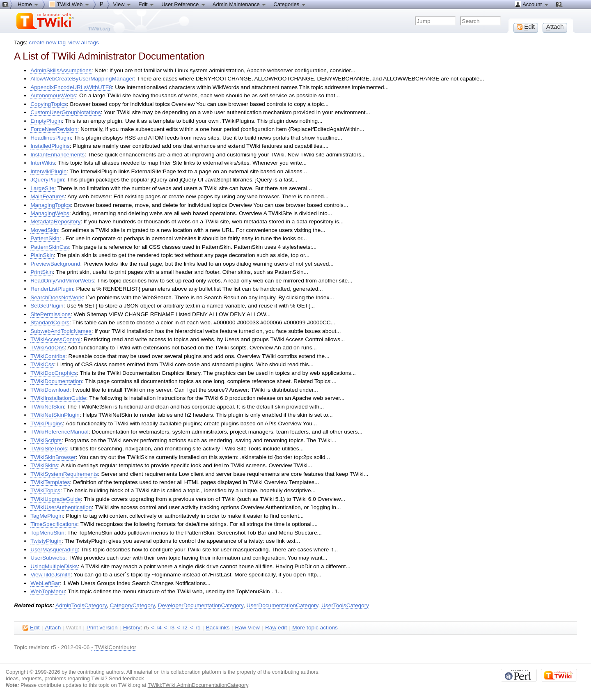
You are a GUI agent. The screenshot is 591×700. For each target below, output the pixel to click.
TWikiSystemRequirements (64, 474)
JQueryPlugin (47, 180)
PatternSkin (45, 238)
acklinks (218, 628)
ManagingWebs (50, 213)
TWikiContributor (115, 647)
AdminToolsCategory (81, 605)
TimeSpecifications (54, 524)
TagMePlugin (47, 516)
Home (28, 4)
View (123, 4)
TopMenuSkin (47, 533)
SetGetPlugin (47, 306)
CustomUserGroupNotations (65, 112)
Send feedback (126, 678)
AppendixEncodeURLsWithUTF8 (71, 87)
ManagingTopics (51, 205)
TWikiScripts (46, 440)
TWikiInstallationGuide (58, 398)
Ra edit (276, 628)
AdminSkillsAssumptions (61, 70)
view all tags (84, 42)
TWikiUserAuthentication (61, 507)
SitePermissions (50, 314)
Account (532, 4)
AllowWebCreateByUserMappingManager (82, 79)
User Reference (184, 4)
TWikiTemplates (50, 482)
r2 (185, 628)
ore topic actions (315, 628)
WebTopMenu (48, 591)
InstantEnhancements (57, 155)
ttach (53, 628)
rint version (102, 628)
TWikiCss (42, 364)
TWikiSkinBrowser (53, 457)
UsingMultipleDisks (54, 566)
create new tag (47, 42)
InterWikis (43, 163)
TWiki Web (69, 4)
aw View (247, 628)
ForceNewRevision (54, 129)
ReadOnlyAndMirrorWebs (62, 281)
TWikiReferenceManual (60, 432)
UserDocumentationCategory (283, 605)
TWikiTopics (45, 490)
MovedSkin (44, 230)
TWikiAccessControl (55, 339)
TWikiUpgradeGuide (56, 499)
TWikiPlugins (47, 423)
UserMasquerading (54, 550)
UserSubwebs (48, 558)
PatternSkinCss (50, 247)
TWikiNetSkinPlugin (55, 415)
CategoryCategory (132, 605)
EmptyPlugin (46, 121)
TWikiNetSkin (47, 407)
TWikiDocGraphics (54, 373)
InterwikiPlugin (48, 171)
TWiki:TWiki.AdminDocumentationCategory (198, 685)
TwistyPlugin (46, 541)
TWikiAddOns (47, 348)
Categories (290, 4)
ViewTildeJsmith (50, 575)
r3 (172, 628)
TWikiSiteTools (49, 449)
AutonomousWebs (53, 95)
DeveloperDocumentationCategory (201, 605)
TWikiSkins (44, 465)
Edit (147, 4)
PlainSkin (42, 255)
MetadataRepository (55, 221)
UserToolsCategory (345, 605)
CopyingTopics (49, 104)
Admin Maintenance (240, 4)
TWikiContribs (48, 356)
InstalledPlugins (50, 146)
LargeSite (42, 188)
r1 (198, 628)
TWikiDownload (50, 390)
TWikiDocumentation (56, 381)
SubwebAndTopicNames (61, 331)
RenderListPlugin (52, 289)
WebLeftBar (45, 583)
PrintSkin (42, 272)
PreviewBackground (55, 264)
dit (31, 628)
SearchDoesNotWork (57, 297)
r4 (159, 628)
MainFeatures (47, 196)
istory (132, 628)
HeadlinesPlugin (51, 138)
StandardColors (50, 322)
